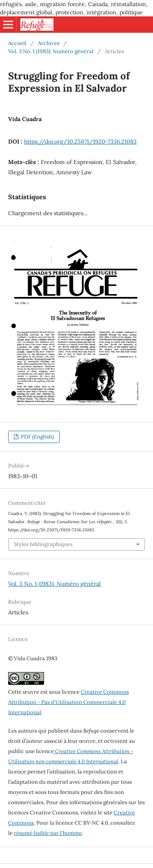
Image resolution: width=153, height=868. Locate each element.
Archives (49, 43)
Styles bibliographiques (43, 544)
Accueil (17, 43)
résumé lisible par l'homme (48, 833)
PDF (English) (37, 437)
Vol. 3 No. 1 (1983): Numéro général (51, 51)
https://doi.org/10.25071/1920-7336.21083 (80, 142)
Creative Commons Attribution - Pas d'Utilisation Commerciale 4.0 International (69, 702)
